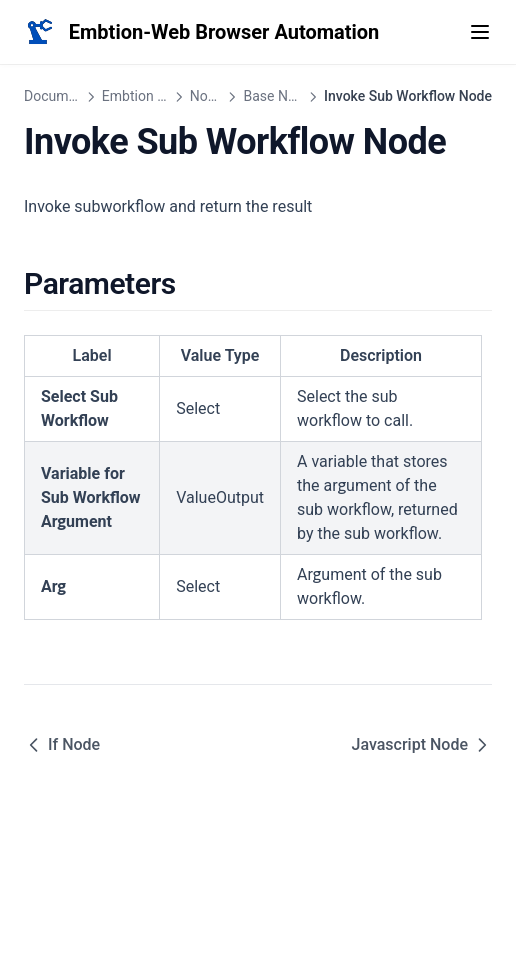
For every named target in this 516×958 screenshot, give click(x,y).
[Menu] (480, 32)
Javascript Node (422, 745)
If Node (62, 745)
